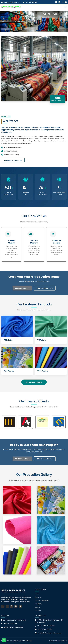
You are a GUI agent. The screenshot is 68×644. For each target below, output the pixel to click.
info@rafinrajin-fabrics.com (11, 2)
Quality (37, 607)
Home (37, 594)
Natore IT (64, 641)
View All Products (45, 288)
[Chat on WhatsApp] (4, 640)
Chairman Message (42, 600)
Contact (38, 610)
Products (38, 604)
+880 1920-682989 (30, 2)
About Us (38, 597)
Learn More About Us (13, 160)
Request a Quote (22, 288)
